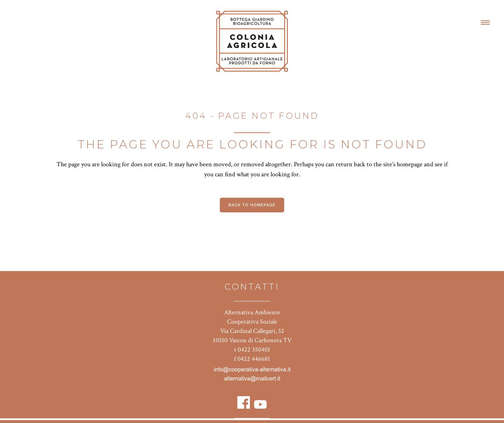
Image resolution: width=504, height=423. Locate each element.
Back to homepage (252, 205)
